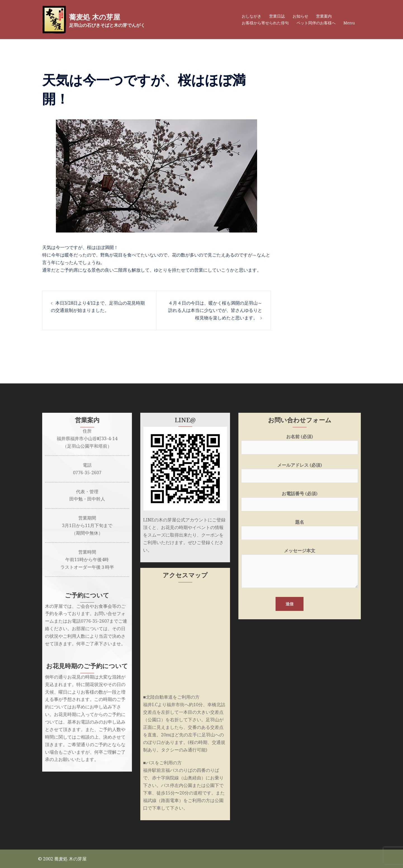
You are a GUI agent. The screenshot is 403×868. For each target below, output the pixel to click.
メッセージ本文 (300, 568)
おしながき (252, 16)
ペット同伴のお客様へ (316, 23)
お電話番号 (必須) (300, 499)
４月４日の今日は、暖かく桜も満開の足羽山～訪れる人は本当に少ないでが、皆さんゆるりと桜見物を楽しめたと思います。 (215, 310)
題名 (300, 527)
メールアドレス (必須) (300, 470)
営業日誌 (277, 16)
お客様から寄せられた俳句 (265, 23)
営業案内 (324, 16)
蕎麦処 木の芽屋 (102, 16)
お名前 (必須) (300, 442)
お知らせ (300, 16)
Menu (349, 23)
